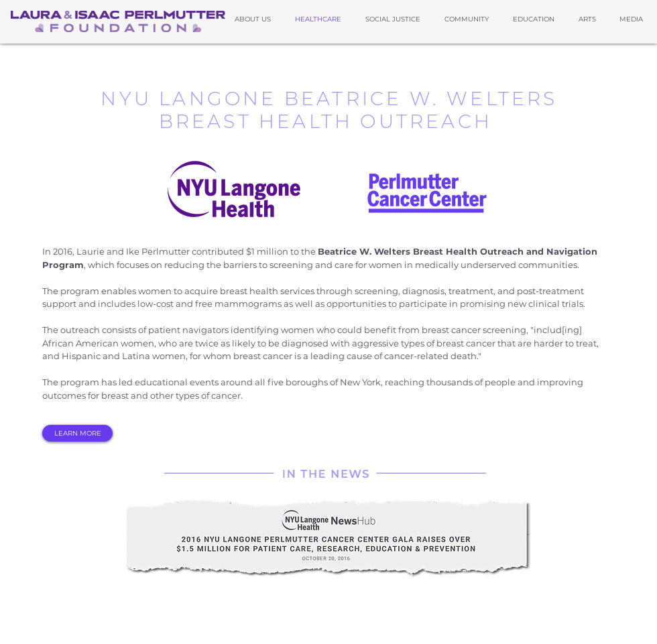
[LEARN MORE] (77, 433)
